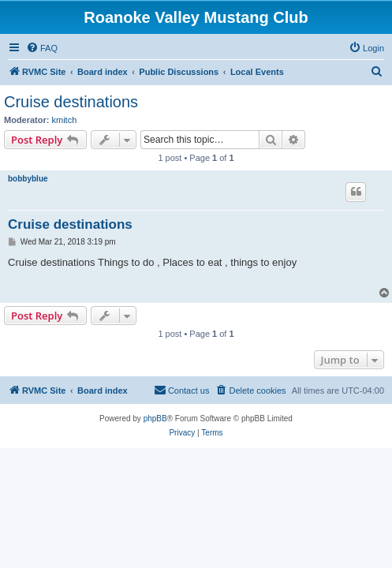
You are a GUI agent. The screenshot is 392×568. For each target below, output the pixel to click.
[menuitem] (42, 48)
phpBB (155, 419)
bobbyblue (28, 179)
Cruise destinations (71, 102)
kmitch (65, 120)
